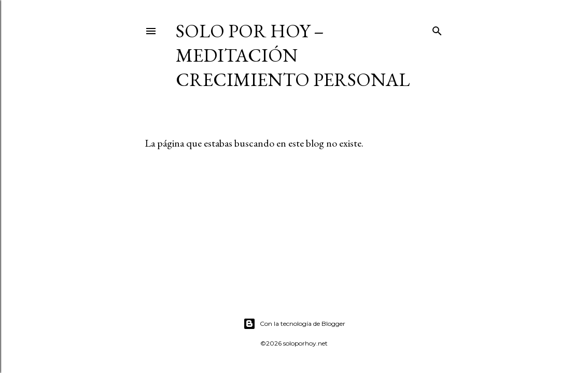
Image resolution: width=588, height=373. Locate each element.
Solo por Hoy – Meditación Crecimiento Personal (293, 55)
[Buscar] (437, 29)
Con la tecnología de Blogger (294, 324)
